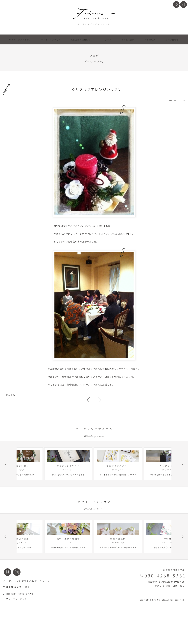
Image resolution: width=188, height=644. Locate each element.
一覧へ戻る (9, 395)
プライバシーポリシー (18, 621)
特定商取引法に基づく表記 (20, 616)
